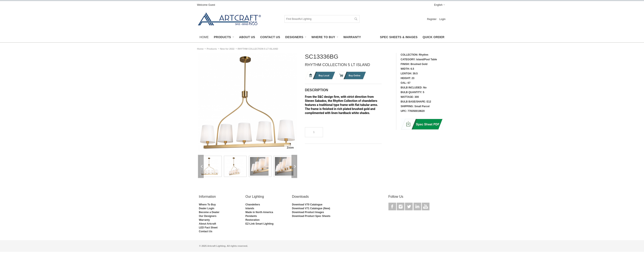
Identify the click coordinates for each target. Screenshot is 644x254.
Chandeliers (253, 205)
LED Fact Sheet (208, 228)
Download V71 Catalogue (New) (311, 208)
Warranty (204, 220)
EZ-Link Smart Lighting (259, 224)
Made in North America (259, 212)
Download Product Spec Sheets (311, 216)
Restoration (252, 220)
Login (442, 19)
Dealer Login (207, 208)
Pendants (251, 216)
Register (432, 19)
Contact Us (205, 231)
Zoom (290, 148)
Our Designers (208, 216)
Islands (250, 208)
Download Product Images (308, 212)
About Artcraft (207, 224)
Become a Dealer (209, 212)
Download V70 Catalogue (307, 205)
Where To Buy (207, 205)
